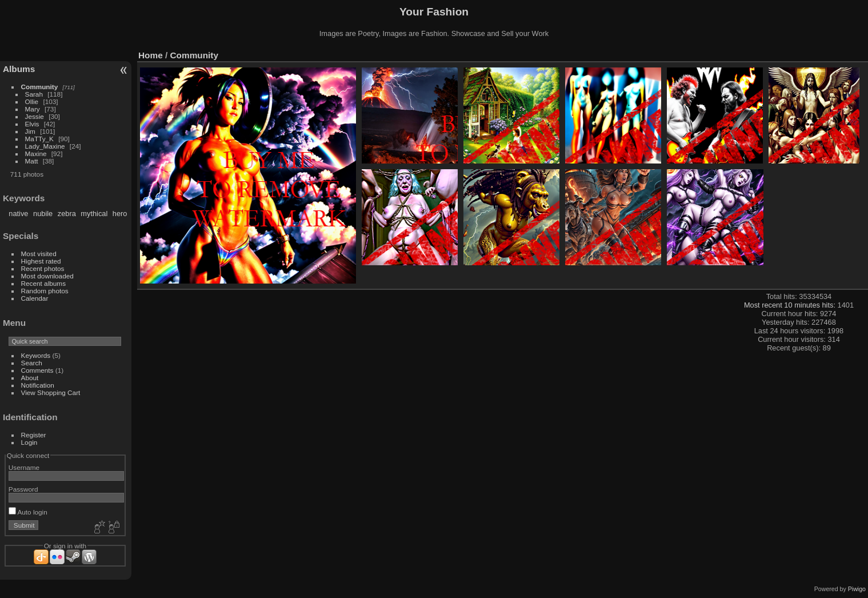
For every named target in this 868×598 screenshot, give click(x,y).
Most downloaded (47, 276)
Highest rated (41, 261)
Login (29, 442)
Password (23, 489)
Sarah (34, 94)
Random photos (45, 291)
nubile (43, 214)
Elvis (32, 124)
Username (24, 467)
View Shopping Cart (51, 392)
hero (120, 214)
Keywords (36, 355)
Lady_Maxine (45, 146)
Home (151, 55)
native (18, 214)
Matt (32, 161)
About (30, 378)
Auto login (28, 512)
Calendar (35, 298)
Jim (30, 131)
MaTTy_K (39, 139)
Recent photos (43, 268)
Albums (19, 69)
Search (32, 363)
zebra (67, 214)
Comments (37, 370)
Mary (33, 109)
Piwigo (857, 589)
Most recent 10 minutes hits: (791, 305)
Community (40, 87)
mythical (94, 214)
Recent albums (43, 283)
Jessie (35, 116)
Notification (38, 385)
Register (34, 435)
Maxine (36, 154)
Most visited (39, 254)
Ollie (32, 101)
